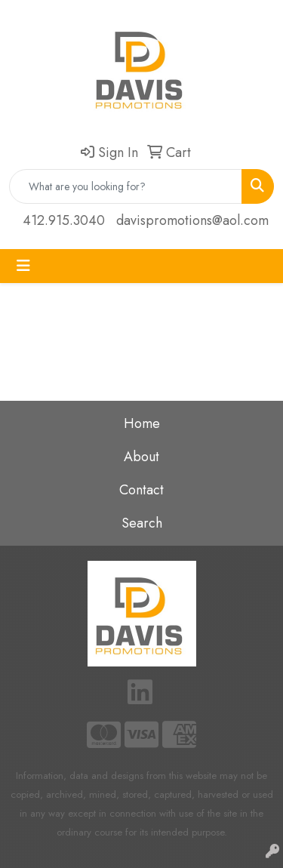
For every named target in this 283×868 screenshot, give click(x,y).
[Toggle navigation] (23, 266)
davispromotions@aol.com (192, 220)
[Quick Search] (126, 186)
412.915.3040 (64, 220)
